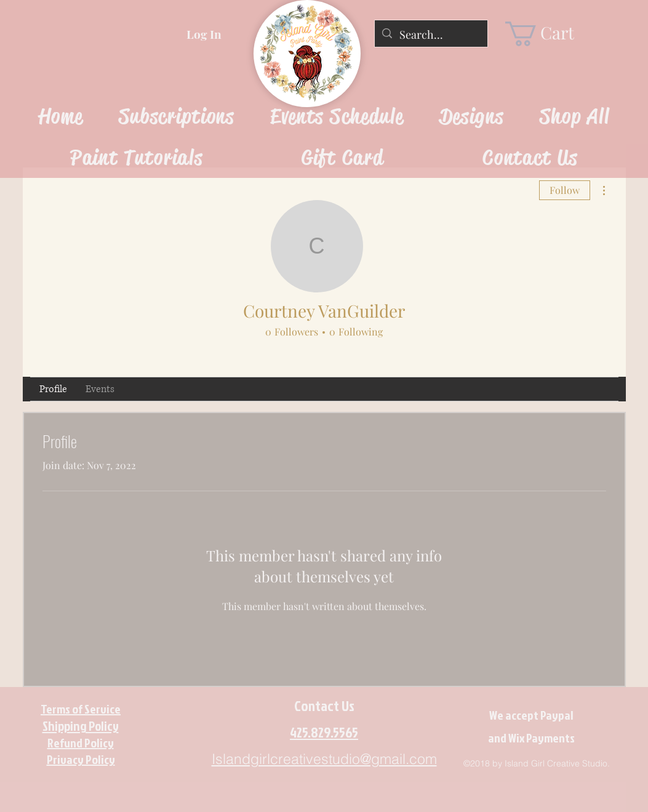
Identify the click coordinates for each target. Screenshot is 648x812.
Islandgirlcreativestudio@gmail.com (324, 759)
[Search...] (430, 35)
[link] (550, 34)
